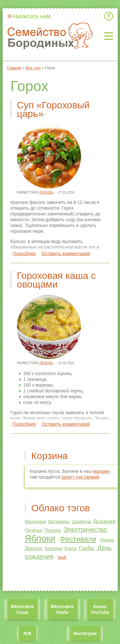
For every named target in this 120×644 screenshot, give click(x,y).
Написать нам (32, 16)
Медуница (36, 522)
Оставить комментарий (66, 254)
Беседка (54, 548)
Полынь (53, 530)
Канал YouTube (100, 609)
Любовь (46, 192)
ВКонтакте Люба (62, 609)
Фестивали (78, 539)
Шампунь (82, 522)
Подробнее (24, 254)
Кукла (71, 548)
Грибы (87, 548)
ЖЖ (27, 633)
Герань (107, 540)
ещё (62, 557)
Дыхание (104, 521)
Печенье (34, 530)
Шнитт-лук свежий (80, 477)
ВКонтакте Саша (22, 609)
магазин (101, 471)
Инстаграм (85, 633)
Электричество (85, 530)
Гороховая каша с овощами (56, 280)
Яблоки (40, 538)
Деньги (34, 548)
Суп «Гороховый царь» (53, 109)
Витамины (59, 522)
